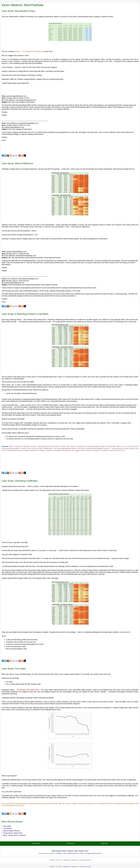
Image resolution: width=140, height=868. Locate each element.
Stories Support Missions (12, 831)
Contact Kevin (36, 843)
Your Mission (8, 828)
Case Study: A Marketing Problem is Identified (25, 314)
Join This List (70, 843)
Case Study (7, 826)
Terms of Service (87, 860)
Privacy (81, 860)
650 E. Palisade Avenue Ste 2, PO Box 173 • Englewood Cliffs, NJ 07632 (82, 853)
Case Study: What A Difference (17, 163)
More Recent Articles (12, 822)
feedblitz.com (67, 860)
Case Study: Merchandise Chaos (18, 11)
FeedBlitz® (59, 853)
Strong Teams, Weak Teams (13, 833)
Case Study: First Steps (14, 669)
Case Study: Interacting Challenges (20, 481)
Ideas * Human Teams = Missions (15, 835)
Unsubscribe (104, 843)
